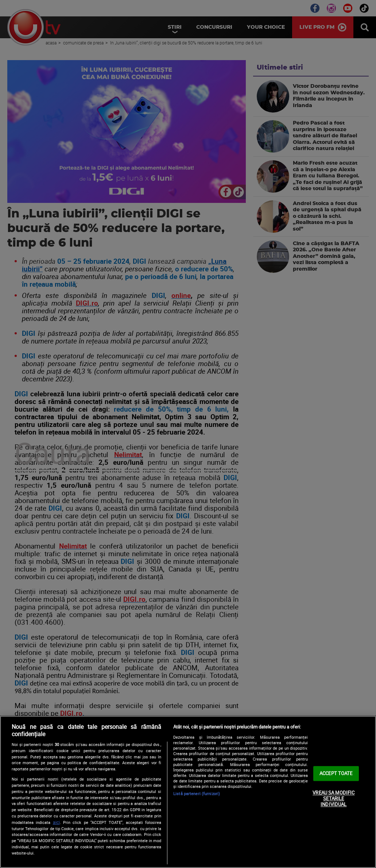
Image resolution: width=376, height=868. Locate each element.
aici (56, 822)
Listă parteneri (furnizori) (197, 794)
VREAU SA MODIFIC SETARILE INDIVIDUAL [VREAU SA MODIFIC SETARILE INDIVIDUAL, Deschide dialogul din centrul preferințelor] (334, 799)
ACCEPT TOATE (336, 773)
